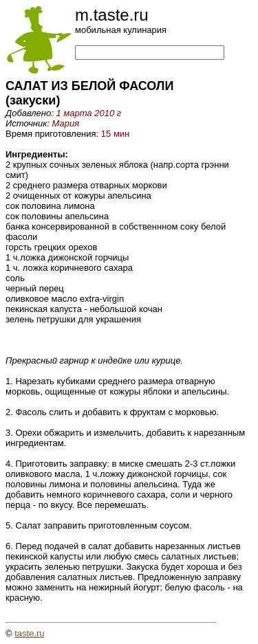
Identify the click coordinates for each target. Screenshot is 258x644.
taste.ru (29, 633)
